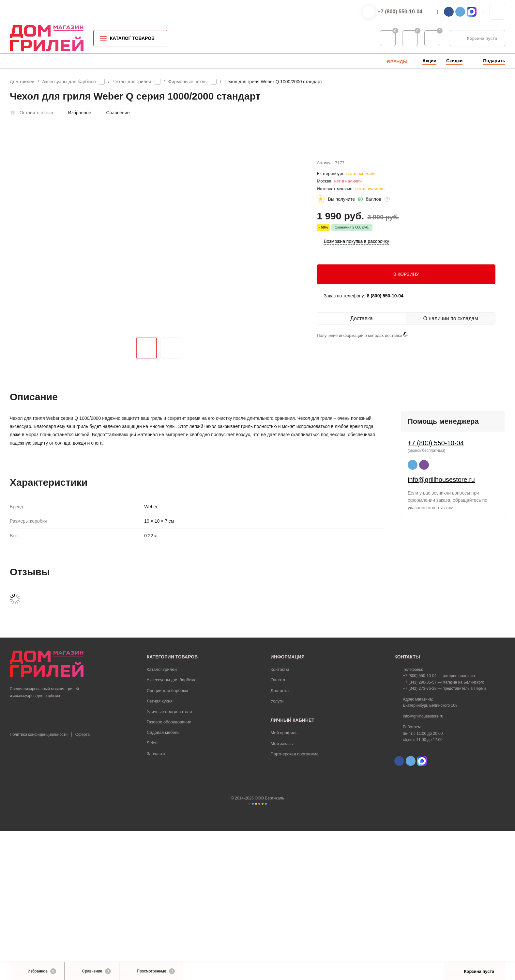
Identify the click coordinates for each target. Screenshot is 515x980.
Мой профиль (284, 882)
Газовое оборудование (169, 871)
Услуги (277, 850)
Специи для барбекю (167, 840)
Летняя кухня (160, 850)
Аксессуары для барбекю (69, 82)
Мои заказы (282, 893)
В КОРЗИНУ (406, 303)
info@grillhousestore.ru (441, 707)
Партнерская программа (295, 903)
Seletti (153, 892)
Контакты (280, 819)
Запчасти (156, 903)
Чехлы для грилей (132, 82)
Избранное (76, 113)
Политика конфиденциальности (39, 884)
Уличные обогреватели (169, 861)
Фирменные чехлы (188, 82)
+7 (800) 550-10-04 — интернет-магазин (439, 825)
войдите (255, 732)
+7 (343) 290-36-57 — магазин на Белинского (443, 831)
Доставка (280, 840)
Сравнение (115, 113)
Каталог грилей (162, 819)
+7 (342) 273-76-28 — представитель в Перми (444, 838)
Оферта (83, 884)
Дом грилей (22, 82)
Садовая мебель (163, 882)
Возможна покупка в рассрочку (356, 270)
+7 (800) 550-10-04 (400, 12)
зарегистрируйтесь (216, 732)
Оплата (278, 829)
